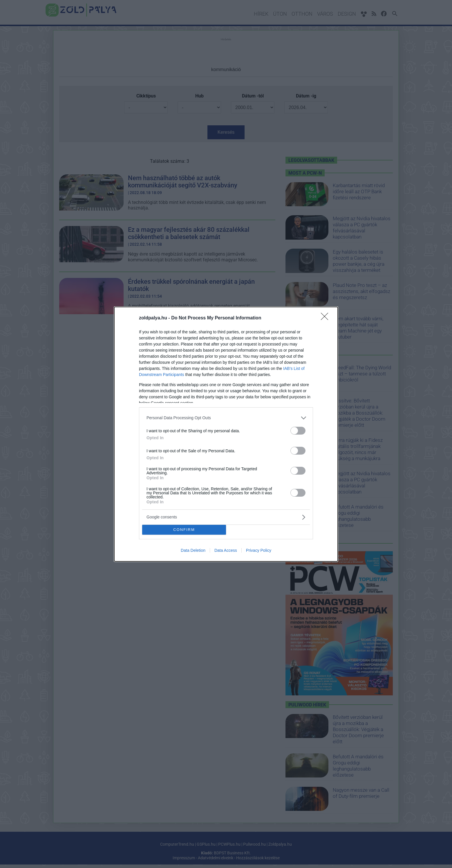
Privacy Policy (259, 550)
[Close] (326, 318)
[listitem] (226, 418)
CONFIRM (184, 530)
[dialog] (226, 434)
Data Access (226, 550)
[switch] (298, 431)
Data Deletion (193, 550)
